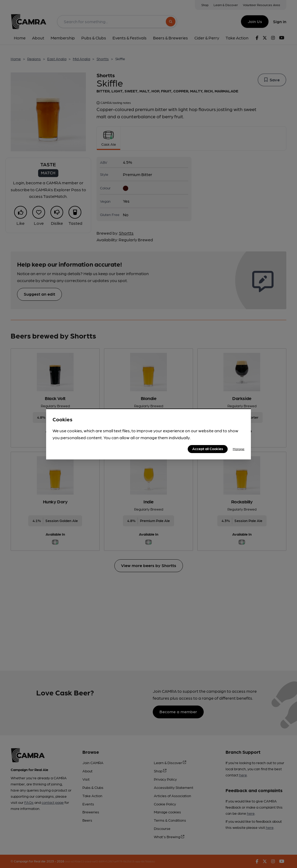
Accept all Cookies (208, 449)
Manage (239, 449)
